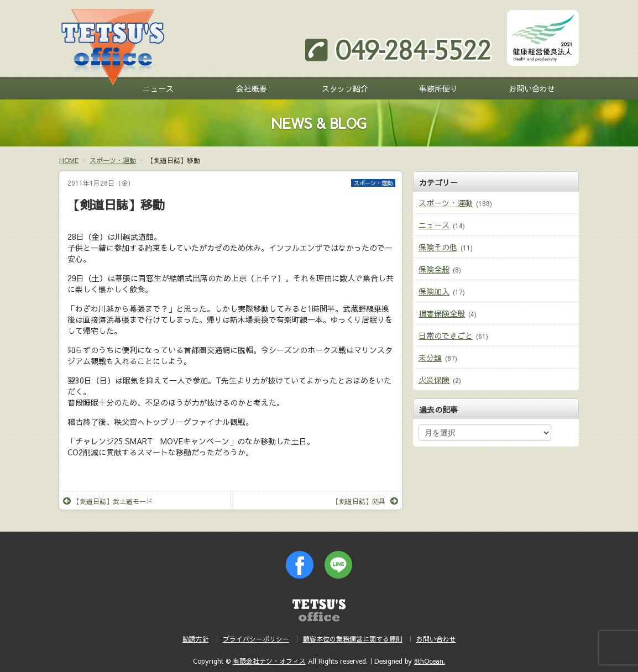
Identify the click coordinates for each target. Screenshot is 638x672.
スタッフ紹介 (345, 88)
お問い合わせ (532, 88)
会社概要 (252, 88)
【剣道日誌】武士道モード (108, 501)
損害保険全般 (442, 313)
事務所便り (438, 88)
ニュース (158, 88)
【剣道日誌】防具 (365, 501)
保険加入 (434, 291)
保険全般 (434, 269)
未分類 (430, 358)
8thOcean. (430, 661)
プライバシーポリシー (256, 639)
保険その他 (438, 247)
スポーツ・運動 (373, 183)
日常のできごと (446, 335)
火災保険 (434, 380)
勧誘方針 (196, 639)
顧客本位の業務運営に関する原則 (353, 639)
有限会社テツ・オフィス (269, 661)
